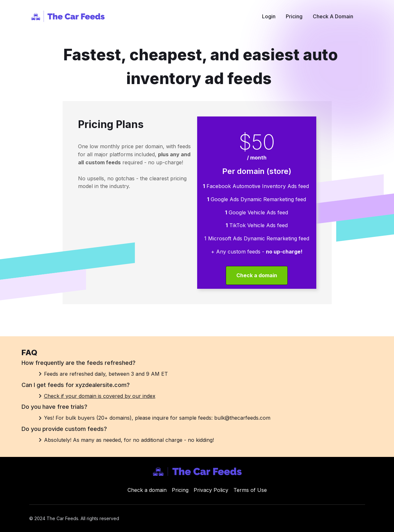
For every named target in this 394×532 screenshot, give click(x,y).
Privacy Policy (211, 490)
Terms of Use (250, 490)
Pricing (180, 490)
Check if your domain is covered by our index (100, 396)
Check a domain (147, 490)
